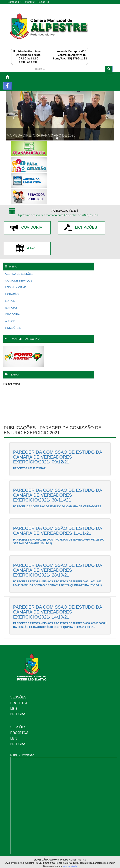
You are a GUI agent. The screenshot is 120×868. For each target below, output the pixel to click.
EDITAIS (10, 301)
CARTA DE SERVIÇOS (18, 281)
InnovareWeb (70, 866)
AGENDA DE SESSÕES (19, 274)
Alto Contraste (43, 8)
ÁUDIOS (10, 321)
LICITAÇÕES (82, 227)
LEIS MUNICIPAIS (15, 287)
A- (23, 8)
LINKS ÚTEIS (13, 328)
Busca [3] (43, 2)
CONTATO (28, 755)
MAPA (14, 755)
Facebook (7, 86)
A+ (32, 8)
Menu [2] (30, 2)
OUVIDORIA (27, 227)
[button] (14, 116)
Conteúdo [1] (15, 2)
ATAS (27, 248)
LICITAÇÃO (12, 294)
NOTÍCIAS (11, 308)
